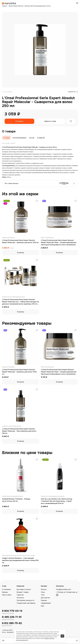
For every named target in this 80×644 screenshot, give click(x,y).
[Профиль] (77, 641)
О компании (6, 589)
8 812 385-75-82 (12, 623)
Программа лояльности (25, 600)
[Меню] (3, 641)
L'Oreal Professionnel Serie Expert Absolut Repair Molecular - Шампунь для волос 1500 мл (19, 372)
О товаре (6, 138)
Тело (43, 595)
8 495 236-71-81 (12, 617)
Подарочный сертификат (26, 603)
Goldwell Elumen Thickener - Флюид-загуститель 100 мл (16, 500)
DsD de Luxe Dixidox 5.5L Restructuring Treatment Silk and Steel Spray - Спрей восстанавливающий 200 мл (56, 501)
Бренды (5, 592)
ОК (62, 636)
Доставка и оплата (24, 589)
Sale (42, 606)
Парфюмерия (46, 603)
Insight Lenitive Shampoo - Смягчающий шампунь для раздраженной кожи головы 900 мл (20, 560)
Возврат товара (23, 592)
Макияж (44, 600)
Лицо (43, 592)
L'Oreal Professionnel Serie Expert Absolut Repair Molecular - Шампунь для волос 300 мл (20, 241)
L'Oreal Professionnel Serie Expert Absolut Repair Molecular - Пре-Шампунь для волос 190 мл (19, 431)
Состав (32, 138)
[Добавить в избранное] (71, 121)
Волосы (44, 589)
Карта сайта (7, 595)
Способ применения (19, 138)
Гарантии (20, 595)
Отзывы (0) (41, 138)
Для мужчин (45, 598)
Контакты (20, 598)
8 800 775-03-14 (12, 611)
